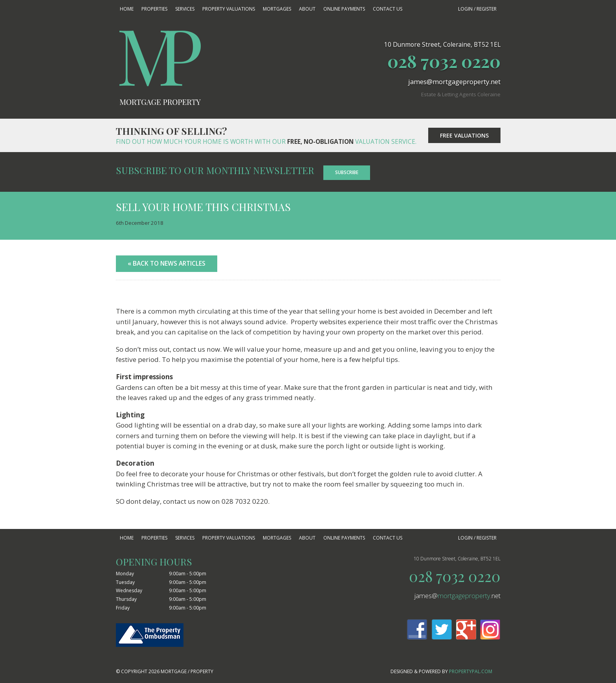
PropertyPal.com (471, 671)
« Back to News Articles (167, 263)
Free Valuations (464, 135)
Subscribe (347, 172)
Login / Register (477, 9)
